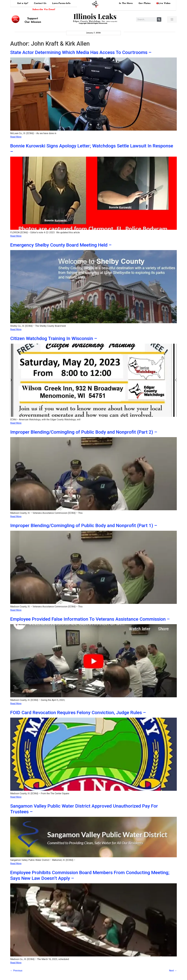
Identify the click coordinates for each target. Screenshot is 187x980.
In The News (126, 3)
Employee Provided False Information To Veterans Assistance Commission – (90, 619)
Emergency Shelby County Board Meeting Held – (61, 245)
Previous (16, 971)
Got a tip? (23, 3)
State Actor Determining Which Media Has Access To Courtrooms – (81, 52)
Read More (16, 137)
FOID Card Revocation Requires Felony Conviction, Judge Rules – (78, 713)
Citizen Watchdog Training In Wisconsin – (54, 338)
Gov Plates (144, 3)
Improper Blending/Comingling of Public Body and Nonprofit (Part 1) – (84, 525)
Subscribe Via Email (44, 10)
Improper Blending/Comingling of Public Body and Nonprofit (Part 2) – (84, 432)
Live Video (163, 3)
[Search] (159, 19)
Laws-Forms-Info (61, 3)
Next (173, 971)
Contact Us (40, 3)
